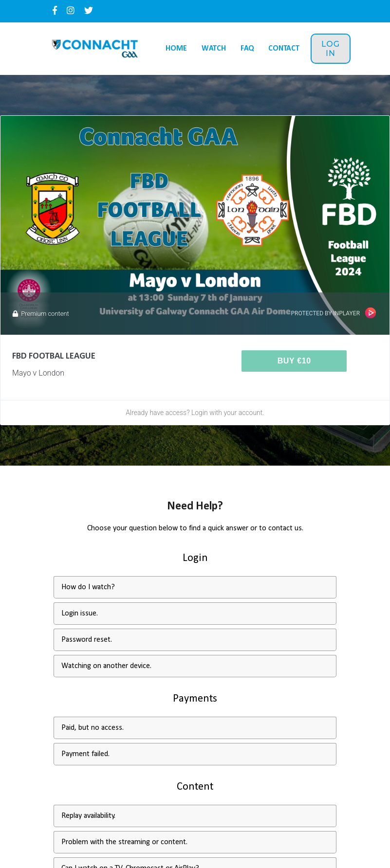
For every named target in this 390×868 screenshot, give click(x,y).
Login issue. (80, 614)
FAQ (247, 49)
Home (176, 49)
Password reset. (87, 640)
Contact (284, 49)
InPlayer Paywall (371, 313)
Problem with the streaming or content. (124, 842)
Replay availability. (88, 816)
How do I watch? (88, 587)
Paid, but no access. (93, 728)
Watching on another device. (106, 666)
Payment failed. (85, 754)
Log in (331, 49)
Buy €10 (294, 361)
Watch (214, 49)
